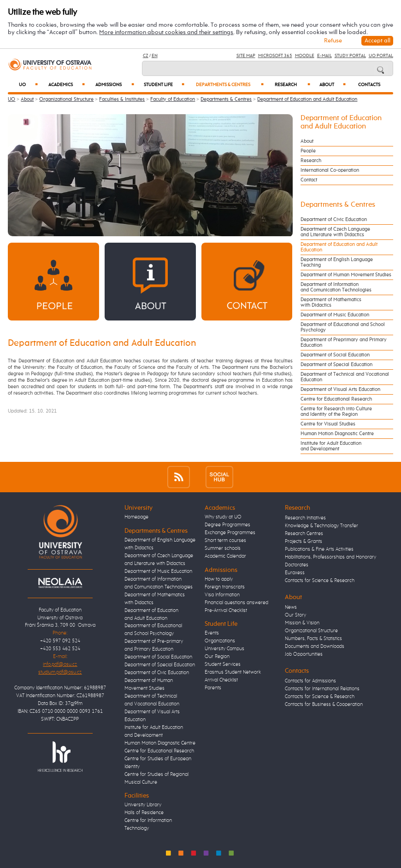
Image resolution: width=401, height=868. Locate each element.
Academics (67, 85)
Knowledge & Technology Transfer (321, 526)
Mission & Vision (302, 623)
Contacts (369, 85)
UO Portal (381, 56)
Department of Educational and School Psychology (343, 327)
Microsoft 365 (275, 56)
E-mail (324, 56)
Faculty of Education (173, 99)
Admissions (115, 85)
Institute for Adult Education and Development (331, 446)
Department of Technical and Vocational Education (345, 377)
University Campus (224, 649)
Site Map (246, 56)
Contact (309, 180)
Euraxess (295, 573)
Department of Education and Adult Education (307, 99)
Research (292, 85)
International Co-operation (330, 170)
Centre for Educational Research (336, 399)
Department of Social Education (335, 355)
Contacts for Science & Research (320, 581)
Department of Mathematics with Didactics (331, 303)
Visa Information (222, 595)
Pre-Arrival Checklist (226, 611)
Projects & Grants (304, 542)
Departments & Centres (230, 85)
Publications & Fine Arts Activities (319, 549)
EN (155, 56)
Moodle (305, 56)
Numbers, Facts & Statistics (313, 639)
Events (212, 633)
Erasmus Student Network (233, 672)
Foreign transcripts (225, 587)
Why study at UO (223, 517)
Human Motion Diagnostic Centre (337, 434)
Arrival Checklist (221, 680)
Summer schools (223, 548)
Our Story (295, 615)
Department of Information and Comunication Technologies (336, 287)
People (308, 151)
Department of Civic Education (334, 220)
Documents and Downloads (315, 647)
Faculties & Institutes (122, 99)
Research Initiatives (305, 518)
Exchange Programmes (230, 533)
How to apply (219, 579)
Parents (213, 688)
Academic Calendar (225, 556)
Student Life (164, 85)
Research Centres (304, 534)
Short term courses (225, 541)
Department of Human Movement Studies (346, 275)
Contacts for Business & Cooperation (324, 705)
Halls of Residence (144, 813)
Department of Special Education (336, 365)
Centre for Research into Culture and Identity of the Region (336, 412)
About (333, 85)
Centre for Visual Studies (328, 424)
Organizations (220, 641)
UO (28, 85)
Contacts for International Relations (322, 689)
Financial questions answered (236, 603)
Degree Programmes (227, 525)
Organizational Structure (66, 99)
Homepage (136, 517)
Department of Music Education (335, 315)
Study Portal (350, 56)
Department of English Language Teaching (337, 262)
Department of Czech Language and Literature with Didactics (335, 232)
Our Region (217, 657)
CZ (146, 56)
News (291, 607)
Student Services (223, 664)
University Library (143, 805)
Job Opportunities (304, 654)
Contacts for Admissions (310, 681)
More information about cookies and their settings (166, 32)
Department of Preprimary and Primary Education (344, 343)
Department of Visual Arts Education (340, 390)
